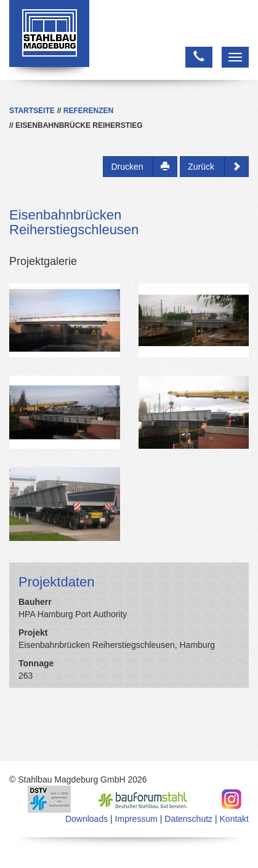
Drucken (140, 166)
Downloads (87, 819)
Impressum (136, 819)
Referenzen (88, 111)
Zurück (214, 166)
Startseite (32, 111)
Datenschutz (188, 819)
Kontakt (234, 819)
